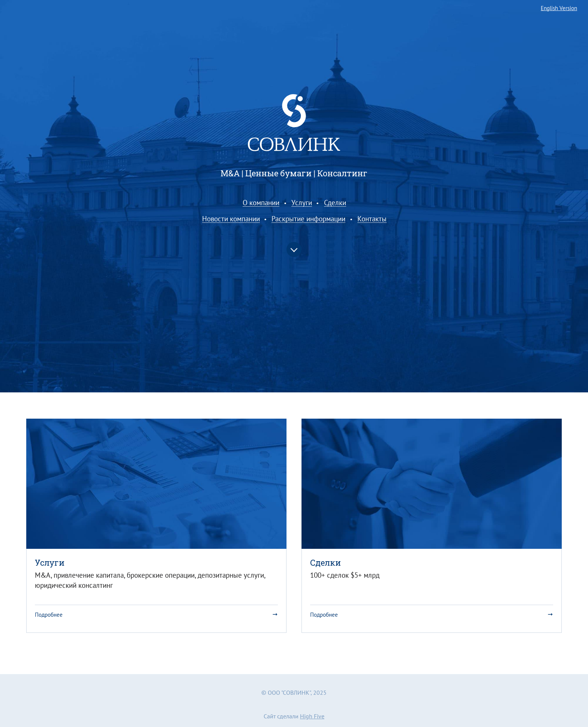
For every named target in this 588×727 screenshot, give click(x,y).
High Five (312, 716)
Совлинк (294, 123)
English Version (559, 8)
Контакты (372, 219)
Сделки (335, 203)
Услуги (302, 203)
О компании (261, 203)
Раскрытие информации (308, 219)
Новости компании (231, 219)
